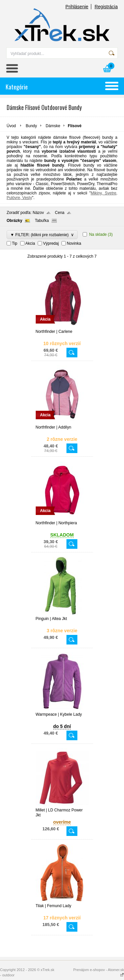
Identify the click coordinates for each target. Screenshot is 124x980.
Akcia (30, 243)
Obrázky (14, 221)
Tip (15, 243)
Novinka (74, 243)
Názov (38, 213)
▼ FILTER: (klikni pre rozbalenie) (42, 235)
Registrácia (106, 7)
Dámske (53, 126)
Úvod (11, 126)
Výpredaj (51, 243)
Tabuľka (42, 221)
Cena (60, 213)
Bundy (31, 126)
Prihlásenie (77, 7)
